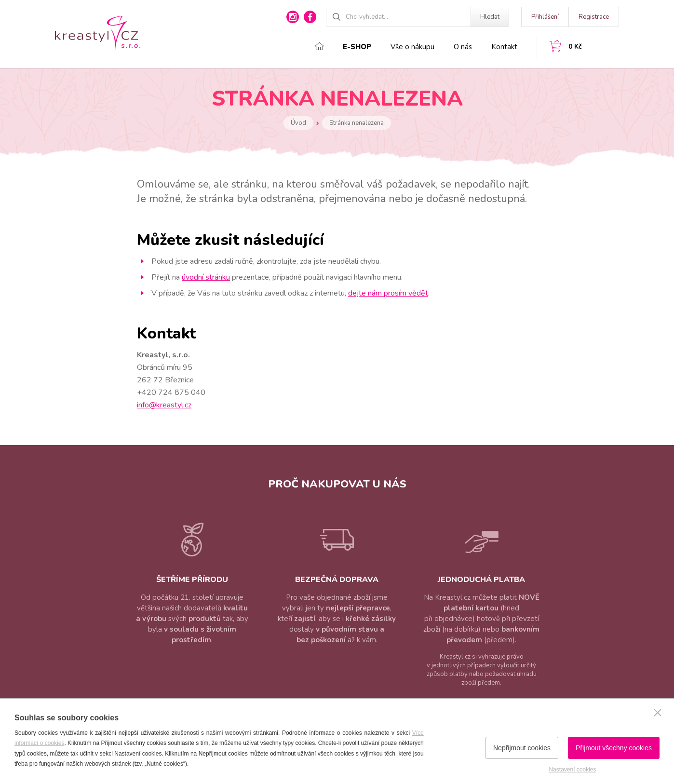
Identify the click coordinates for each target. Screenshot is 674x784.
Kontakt (504, 47)
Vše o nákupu (412, 47)
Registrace (594, 17)
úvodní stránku (206, 277)
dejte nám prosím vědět (388, 293)
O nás (463, 47)
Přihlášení (545, 17)
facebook (310, 17)
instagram (293, 17)
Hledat (490, 17)
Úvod (298, 123)
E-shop (357, 47)
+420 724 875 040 (171, 392)
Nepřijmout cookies (522, 748)
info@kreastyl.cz (164, 405)
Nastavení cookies (572, 770)
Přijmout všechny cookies (614, 748)
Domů (319, 46)
